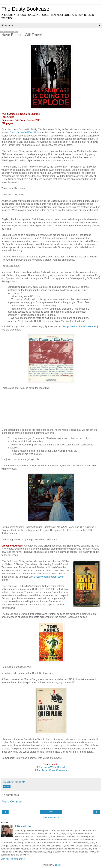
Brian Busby (25, 826)
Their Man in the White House (25, 132)
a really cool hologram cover (49, 577)
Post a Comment (12, 801)
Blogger (57, 865)
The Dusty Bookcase (25, 9)
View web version (51, 818)
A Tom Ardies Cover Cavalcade (51, 770)
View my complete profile (13, 859)
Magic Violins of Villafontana (78, 327)
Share (7, 787)
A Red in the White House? (51, 767)
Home (51, 812)
